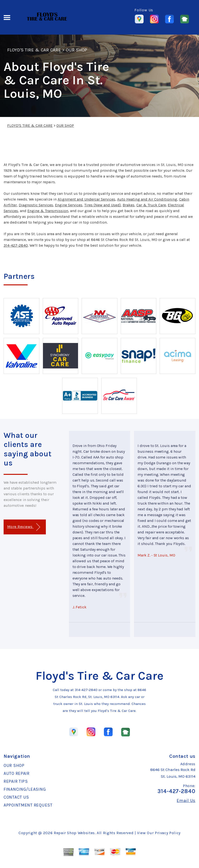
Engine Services (69, 205)
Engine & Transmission (48, 211)
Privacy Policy (168, 833)
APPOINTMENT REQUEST (28, 805)
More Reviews (24, 527)
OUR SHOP (76, 50)
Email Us (186, 801)
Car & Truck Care (151, 205)
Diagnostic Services (36, 205)
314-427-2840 (16, 245)
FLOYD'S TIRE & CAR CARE (34, 50)
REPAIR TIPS (16, 781)
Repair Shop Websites (74, 833)
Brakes (129, 205)
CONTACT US (16, 797)
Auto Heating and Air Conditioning (147, 199)
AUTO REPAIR (17, 773)
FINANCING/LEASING (25, 789)
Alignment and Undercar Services (86, 199)
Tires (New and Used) (103, 205)
